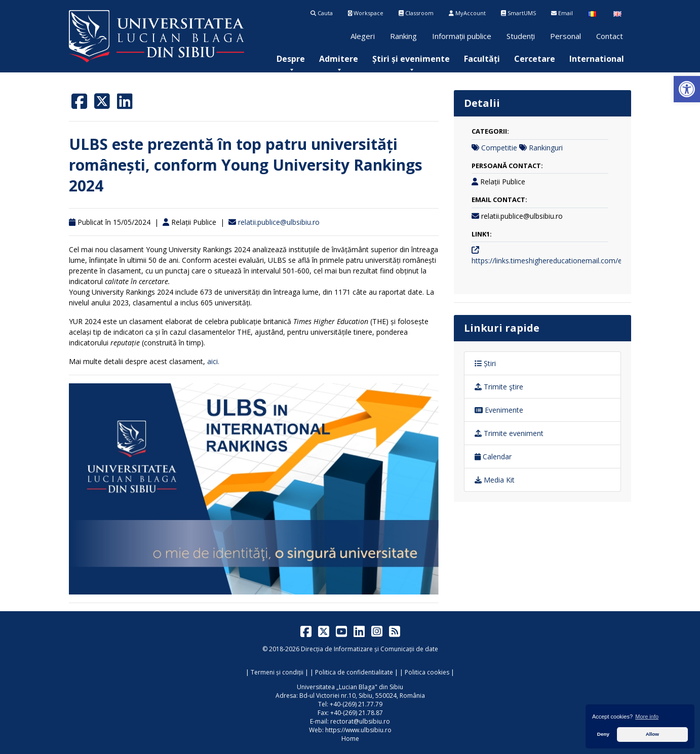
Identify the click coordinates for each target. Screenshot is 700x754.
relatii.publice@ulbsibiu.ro (279, 222)
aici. (213, 361)
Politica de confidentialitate (354, 672)
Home (350, 739)
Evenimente (499, 410)
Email (562, 13)
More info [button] (647, 717)
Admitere (339, 59)
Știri (485, 363)
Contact (610, 36)
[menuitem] (291, 59)
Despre (291, 59)
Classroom (416, 13)
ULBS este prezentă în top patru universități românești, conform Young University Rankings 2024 (246, 165)
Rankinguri (546, 148)
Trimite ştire (499, 387)
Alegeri (363, 36)
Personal (566, 36)
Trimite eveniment (509, 433)
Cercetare (535, 59)
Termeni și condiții (277, 672)
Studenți (521, 36)
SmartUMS (518, 13)
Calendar (493, 457)
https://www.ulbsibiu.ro (358, 730)
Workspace (366, 13)
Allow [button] (652, 734)
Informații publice (462, 36)
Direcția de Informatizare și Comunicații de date (370, 649)
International (597, 59)
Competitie (499, 148)
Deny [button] (603, 734)
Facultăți (482, 59)
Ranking (403, 36)
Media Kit (495, 480)
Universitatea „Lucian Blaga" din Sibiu (350, 687)
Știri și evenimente (411, 59)
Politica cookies (427, 672)
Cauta (322, 13)
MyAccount (467, 13)
